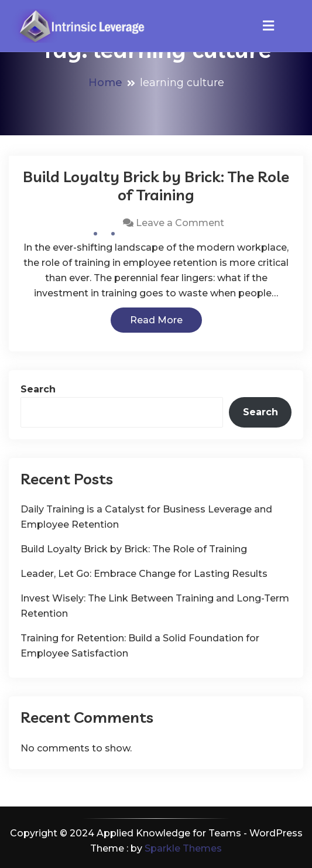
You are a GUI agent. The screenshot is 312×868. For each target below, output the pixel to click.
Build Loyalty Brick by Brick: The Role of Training (156, 186)
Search (38, 389)
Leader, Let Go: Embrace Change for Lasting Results (144, 574)
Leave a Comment (180, 223)
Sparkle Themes (183, 848)
